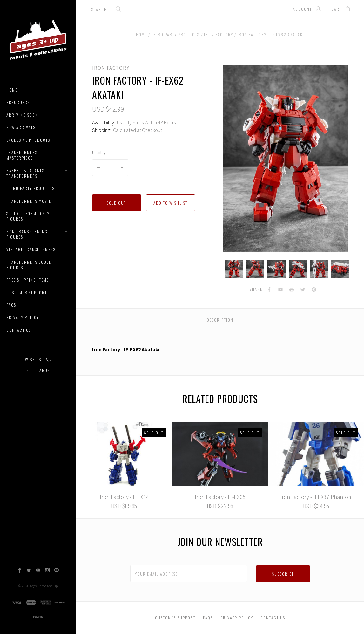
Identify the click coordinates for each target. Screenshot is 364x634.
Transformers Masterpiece (22, 155)
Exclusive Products (28, 140)
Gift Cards (38, 370)
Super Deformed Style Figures (30, 216)
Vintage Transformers (31, 249)
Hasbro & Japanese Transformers (27, 173)
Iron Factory (111, 68)
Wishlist (38, 360)
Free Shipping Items (28, 280)
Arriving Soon (22, 115)
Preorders (18, 102)
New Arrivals (21, 127)
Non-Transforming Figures (27, 234)
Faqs (11, 305)
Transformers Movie (29, 201)
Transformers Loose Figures (29, 265)
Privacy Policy (23, 317)
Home (12, 90)
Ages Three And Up (44, 586)
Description (220, 320)
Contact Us (19, 330)
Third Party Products (30, 188)
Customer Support (27, 293)
